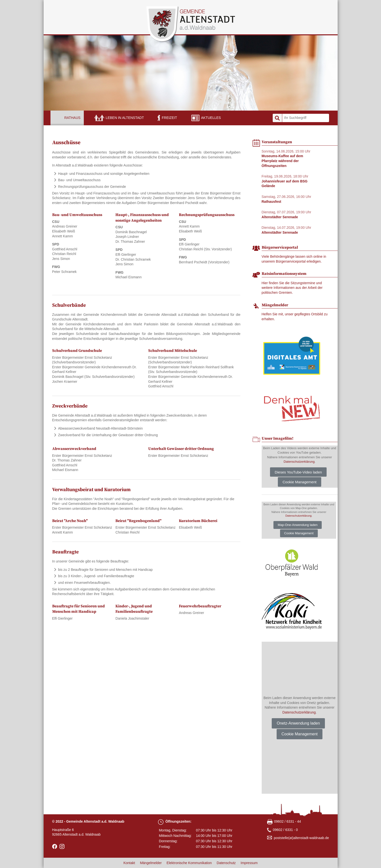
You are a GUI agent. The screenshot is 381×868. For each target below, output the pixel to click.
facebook (55, 846)
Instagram (62, 846)
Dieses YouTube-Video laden (298, 472)
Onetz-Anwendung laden (298, 723)
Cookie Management (299, 482)
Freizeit (169, 118)
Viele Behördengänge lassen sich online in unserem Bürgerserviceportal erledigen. (294, 259)
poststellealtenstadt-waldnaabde (301, 838)
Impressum (249, 863)
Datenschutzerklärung (299, 462)
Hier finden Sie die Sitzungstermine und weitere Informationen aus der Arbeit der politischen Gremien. (292, 288)
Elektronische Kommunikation (189, 863)
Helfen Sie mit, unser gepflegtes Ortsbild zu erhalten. (295, 317)
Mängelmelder (151, 863)
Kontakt (129, 863)
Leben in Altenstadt (125, 118)
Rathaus (73, 118)
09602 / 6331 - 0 (285, 830)
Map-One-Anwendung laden (298, 525)
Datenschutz (226, 863)
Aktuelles (211, 118)
